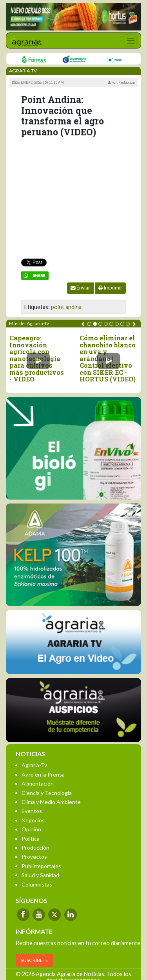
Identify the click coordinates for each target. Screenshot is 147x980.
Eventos (32, 811)
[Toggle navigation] (131, 40)
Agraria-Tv (34, 765)
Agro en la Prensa (43, 774)
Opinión (31, 829)
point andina (66, 307)
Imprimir (110, 288)
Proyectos (34, 857)
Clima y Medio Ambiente (51, 802)
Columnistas (37, 884)
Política (31, 839)
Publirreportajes (41, 866)
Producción (35, 848)
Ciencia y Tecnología (47, 793)
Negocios (33, 820)
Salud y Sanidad (40, 875)
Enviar (80, 288)
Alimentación (38, 783)
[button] (89, 324)
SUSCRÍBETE (34, 960)
